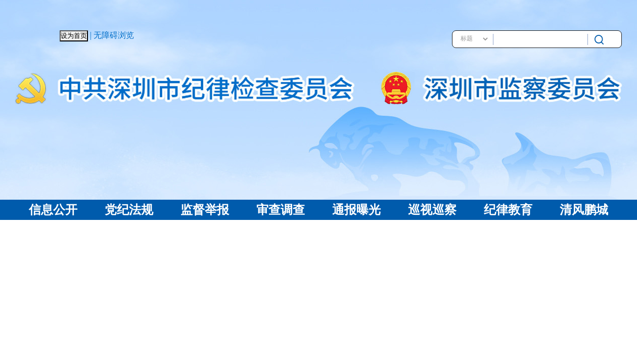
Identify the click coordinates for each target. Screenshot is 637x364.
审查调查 (281, 210)
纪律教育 (508, 210)
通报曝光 (356, 210)
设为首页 (74, 36)
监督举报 (205, 210)
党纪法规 (129, 210)
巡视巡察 (432, 210)
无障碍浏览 (114, 35)
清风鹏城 (584, 210)
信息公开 (53, 210)
